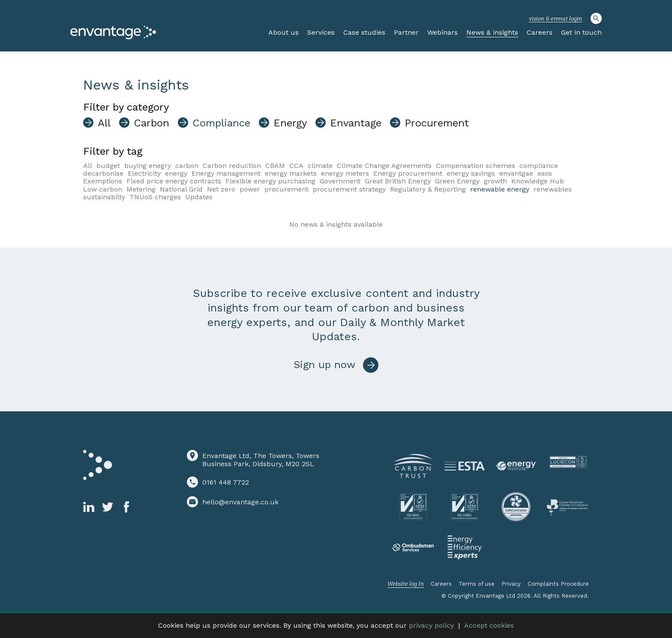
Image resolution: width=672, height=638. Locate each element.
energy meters (345, 173)
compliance (539, 166)
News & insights (492, 32)
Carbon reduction (232, 166)
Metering (141, 189)
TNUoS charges (155, 197)
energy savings (471, 173)
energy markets (291, 173)
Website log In (406, 584)
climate (320, 166)
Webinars (442, 32)
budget (108, 166)
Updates (199, 197)
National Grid (181, 189)
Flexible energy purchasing (270, 181)
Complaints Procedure (558, 584)
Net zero (221, 189)
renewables (553, 189)
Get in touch (581, 32)
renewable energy (500, 189)
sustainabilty (104, 197)
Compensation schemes (475, 166)
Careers (540, 32)
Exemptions (103, 181)
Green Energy (457, 181)
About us (283, 32)
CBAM (275, 166)
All (88, 166)
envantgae (516, 173)
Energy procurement (408, 173)
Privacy (511, 584)
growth (495, 181)
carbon (187, 166)
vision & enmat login (555, 19)
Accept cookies (489, 625)
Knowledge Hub (538, 181)
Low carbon (103, 189)
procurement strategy (349, 189)
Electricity (144, 173)
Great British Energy (398, 181)
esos (545, 173)
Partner (406, 32)
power (250, 189)
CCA (296, 166)
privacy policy (431, 625)
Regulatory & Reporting (428, 189)
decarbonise (103, 173)
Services (321, 32)
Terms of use (477, 584)
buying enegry (148, 166)
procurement (286, 189)
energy (176, 173)
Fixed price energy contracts (174, 181)
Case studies (364, 32)
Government (340, 181)
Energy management (226, 173)
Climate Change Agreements (384, 166)
